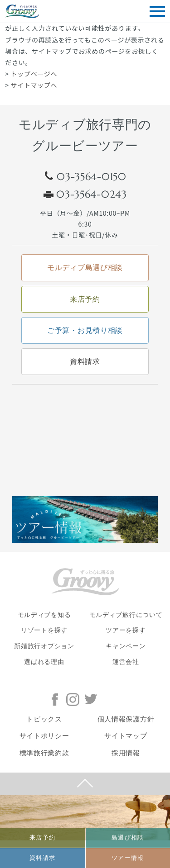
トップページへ (34, 74)
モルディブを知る (44, 615)
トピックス (44, 719)
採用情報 (126, 753)
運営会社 (126, 662)
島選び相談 (128, 837)
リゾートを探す (44, 630)
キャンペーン (126, 646)
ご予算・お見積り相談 (85, 330)
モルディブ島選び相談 (85, 268)
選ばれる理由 (44, 662)
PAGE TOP (85, 784)
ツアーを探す (126, 630)
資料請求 (42, 858)
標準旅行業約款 (44, 753)
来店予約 (42, 837)
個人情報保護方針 (126, 719)
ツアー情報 (128, 858)
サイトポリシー (44, 736)
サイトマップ (126, 736)
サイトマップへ (34, 85)
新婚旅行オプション (44, 646)
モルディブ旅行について (126, 615)
